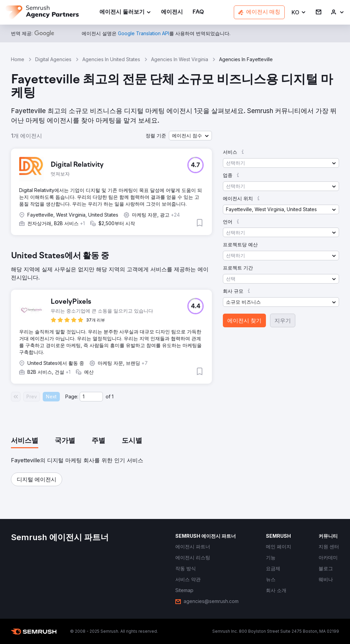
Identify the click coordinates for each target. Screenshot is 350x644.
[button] (299, 12)
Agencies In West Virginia (180, 59)
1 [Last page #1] (113, 396)
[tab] (25, 441)
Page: (72, 396)
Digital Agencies (53, 59)
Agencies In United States (111, 59)
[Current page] (91, 397)
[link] (172, 12)
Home (18, 59)
